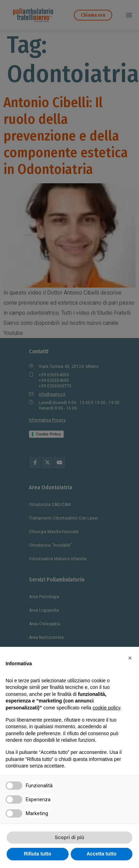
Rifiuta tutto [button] (37, 854)
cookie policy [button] (106, 708)
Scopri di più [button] (69, 837)
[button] (130, 658)
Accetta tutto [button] (101, 854)
